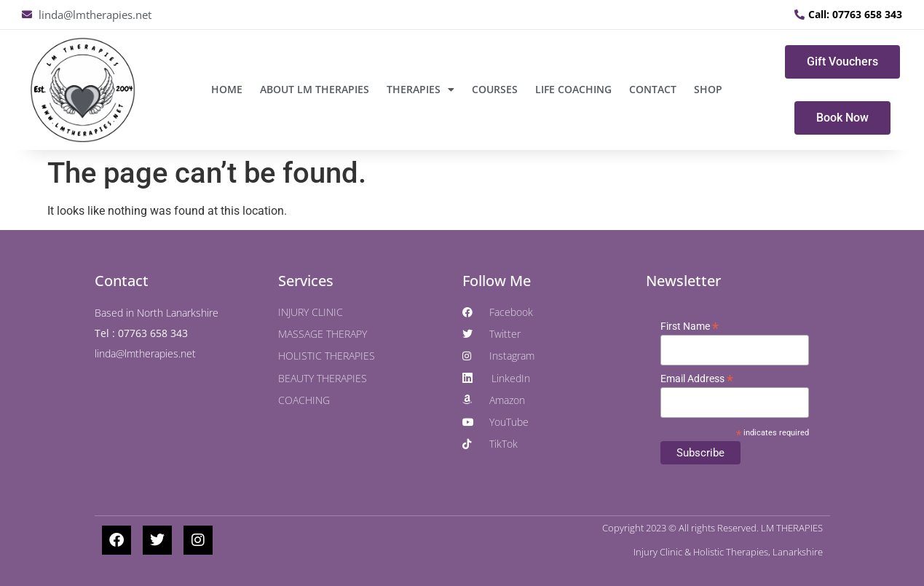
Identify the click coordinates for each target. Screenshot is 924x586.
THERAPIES (420, 90)
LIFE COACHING (573, 89)
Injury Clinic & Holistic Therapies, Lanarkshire (728, 552)
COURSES (495, 89)
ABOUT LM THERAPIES (315, 89)
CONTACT (653, 89)
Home (227, 89)
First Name (690, 326)
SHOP (708, 89)
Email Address (697, 379)
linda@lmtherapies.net (145, 353)
